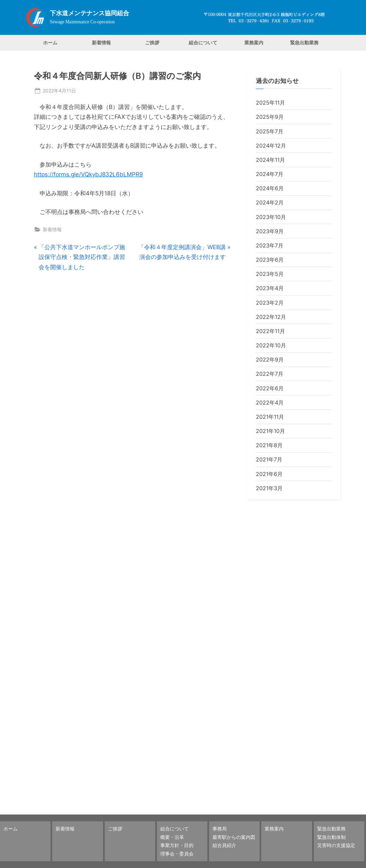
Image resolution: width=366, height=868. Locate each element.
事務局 (220, 829)
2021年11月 (270, 417)
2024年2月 (270, 202)
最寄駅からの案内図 (234, 837)
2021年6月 (269, 474)
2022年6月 (270, 388)
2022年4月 (270, 403)
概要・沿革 (172, 837)
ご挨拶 (152, 42)
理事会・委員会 (177, 854)
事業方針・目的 (177, 845)
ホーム (50, 42)
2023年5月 (270, 274)
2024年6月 (270, 188)
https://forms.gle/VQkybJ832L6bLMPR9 (88, 174)
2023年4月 (270, 288)
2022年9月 (270, 360)
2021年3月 (269, 488)
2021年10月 (270, 431)
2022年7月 (270, 374)
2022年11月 (270, 331)
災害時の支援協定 (336, 845)
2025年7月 (270, 131)
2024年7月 (270, 174)
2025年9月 (270, 117)
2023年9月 (270, 231)
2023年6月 (270, 260)
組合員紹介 (224, 845)
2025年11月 (270, 103)
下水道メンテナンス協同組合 (89, 13)
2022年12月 (271, 317)
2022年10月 (271, 345)
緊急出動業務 (304, 42)
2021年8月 (269, 445)
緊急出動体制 (331, 837)
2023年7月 (270, 245)
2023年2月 (270, 303)
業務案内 (254, 42)
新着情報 (101, 42)
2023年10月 (271, 217)
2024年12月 (271, 146)
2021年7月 (269, 459)
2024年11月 (270, 160)
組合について (203, 42)
